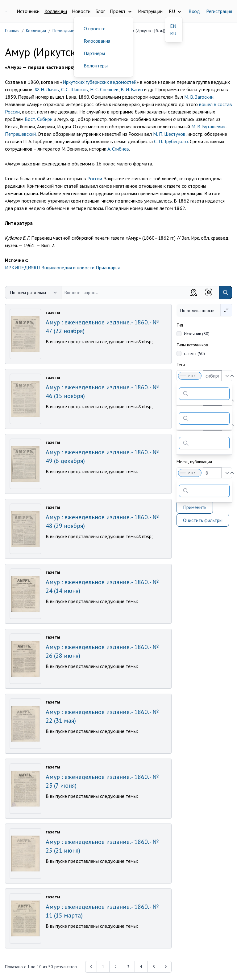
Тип (180, 325)
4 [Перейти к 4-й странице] (141, 967)
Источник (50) (197, 334)
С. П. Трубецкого (171, 141)
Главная (12, 31)
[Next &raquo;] (166, 967)
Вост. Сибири (39, 119)
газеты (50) (194, 353)
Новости (81, 11)
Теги (181, 365)
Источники (28, 11)
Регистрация (219, 11)
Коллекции (56, 11)
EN (173, 26)
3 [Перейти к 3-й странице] (128, 967)
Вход (194, 11)
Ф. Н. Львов (47, 89)
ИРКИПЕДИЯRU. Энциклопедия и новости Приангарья (62, 267)
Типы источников (192, 345)
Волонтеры (96, 66)
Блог (100, 11)
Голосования (97, 41)
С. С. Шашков (75, 89)
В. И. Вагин (132, 89)
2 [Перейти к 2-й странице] (116, 967)
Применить (195, 507)
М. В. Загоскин (199, 97)
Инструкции (150, 11)
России (95, 178)
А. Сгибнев (118, 149)
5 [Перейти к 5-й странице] (154, 967)
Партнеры (94, 53)
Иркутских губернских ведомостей (100, 82)
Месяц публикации (194, 462)
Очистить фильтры (203, 520)
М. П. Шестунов (169, 134)
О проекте (95, 28)
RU (173, 33)
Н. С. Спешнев (104, 89)
